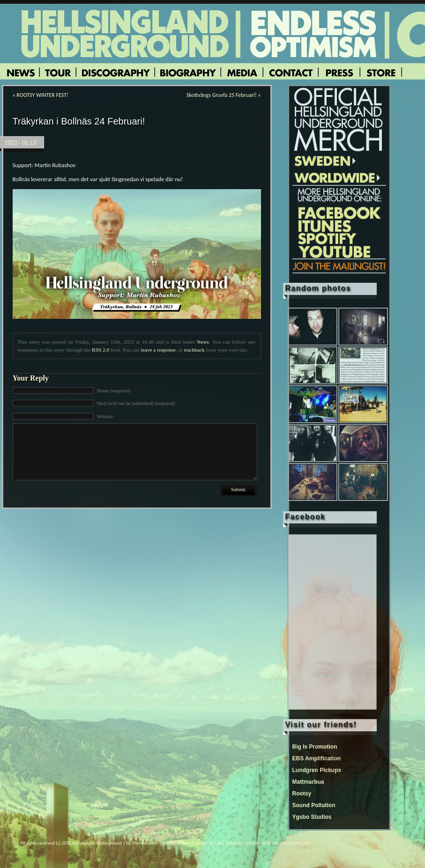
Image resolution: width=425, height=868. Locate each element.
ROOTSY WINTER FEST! (42, 95)
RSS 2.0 (101, 350)
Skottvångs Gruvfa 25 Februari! (222, 95)
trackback (194, 350)
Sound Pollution (314, 805)
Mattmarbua (308, 782)
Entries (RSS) (259, 843)
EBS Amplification (317, 758)
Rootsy (302, 794)
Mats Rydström (228, 843)
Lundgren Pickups (317, 770)
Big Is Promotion (315, 747)
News (203, 342)
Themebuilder (145, 843)
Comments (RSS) (296, 843)
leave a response (158, 350)
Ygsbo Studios (312, 817)
